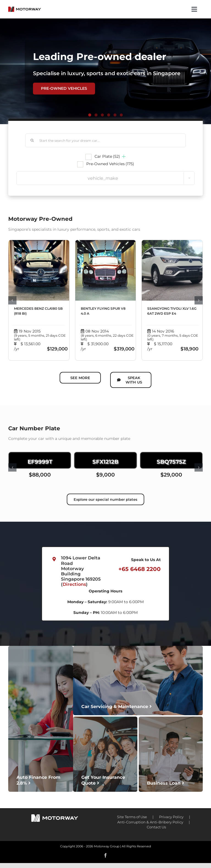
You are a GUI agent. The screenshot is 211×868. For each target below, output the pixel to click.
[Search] (32, 140)
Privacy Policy (171, 817)
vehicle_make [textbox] (103, 178)
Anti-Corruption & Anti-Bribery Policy (150, 822)
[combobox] (105, 178)
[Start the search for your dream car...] (105, 140)
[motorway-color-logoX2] (25, 9)
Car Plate (107, 156)
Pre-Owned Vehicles (110, 164)
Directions (74, 584)
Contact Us (156, 827)
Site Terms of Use (132, 817)
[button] (12, 300)
